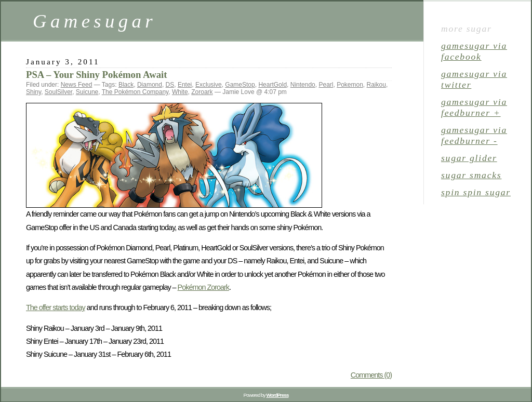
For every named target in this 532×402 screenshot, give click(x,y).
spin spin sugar (476, 192)
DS (170, 85)
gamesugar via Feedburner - (474, 135)
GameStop (240, 85)
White (180, 92)
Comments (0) (371, 375)
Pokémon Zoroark (203, 287)
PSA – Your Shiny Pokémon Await (96, 75)
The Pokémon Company (135, 92)
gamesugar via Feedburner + (474, 107)
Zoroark (202, 92)
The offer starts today (56, 307)
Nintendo (303, 85)
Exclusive (209, 85)
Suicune (87, 92)
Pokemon (350, 85)
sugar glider (469, 158)
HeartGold (272, 85)
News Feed (77, 85)
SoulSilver (58, 92)
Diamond (150, 85)
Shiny (34, 92)
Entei (185, 85)
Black (126, 85)
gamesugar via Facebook (474, 51)
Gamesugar (95, 21)
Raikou (376, 85)
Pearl (326, 85)
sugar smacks (471, 175)
